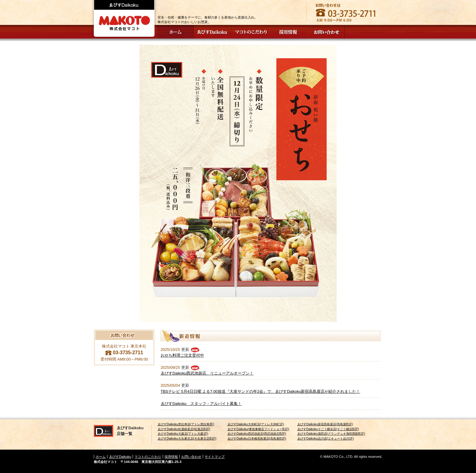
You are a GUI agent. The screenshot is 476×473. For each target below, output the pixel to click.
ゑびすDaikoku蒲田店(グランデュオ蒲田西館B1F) (331, 434)
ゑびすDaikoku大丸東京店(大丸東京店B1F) (187, 439)
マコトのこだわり (148, 457)
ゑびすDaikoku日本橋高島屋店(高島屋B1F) (257, 439)
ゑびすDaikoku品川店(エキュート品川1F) (326, 439)
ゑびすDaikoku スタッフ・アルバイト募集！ (201, 404)
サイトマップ (215, 457)
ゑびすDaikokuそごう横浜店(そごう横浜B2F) (328, 429)
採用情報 (171, 457)
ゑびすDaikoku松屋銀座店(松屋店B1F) (184, 429)
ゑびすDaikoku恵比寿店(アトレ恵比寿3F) (186, 424)
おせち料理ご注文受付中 (182, 355)
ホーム (101, 457)
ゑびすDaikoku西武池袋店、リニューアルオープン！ (207, 373)
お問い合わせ (191, 457)
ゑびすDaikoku (120, 457)
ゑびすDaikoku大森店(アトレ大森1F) (183, 434)
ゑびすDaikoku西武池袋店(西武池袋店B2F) (257, 434)
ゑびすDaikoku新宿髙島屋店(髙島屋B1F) (325, 424)
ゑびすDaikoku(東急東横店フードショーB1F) (258, 429)
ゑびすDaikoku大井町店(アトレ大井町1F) (256, 424)
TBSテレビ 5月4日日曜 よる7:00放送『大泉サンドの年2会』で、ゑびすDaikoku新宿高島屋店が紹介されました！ (260, 391)
